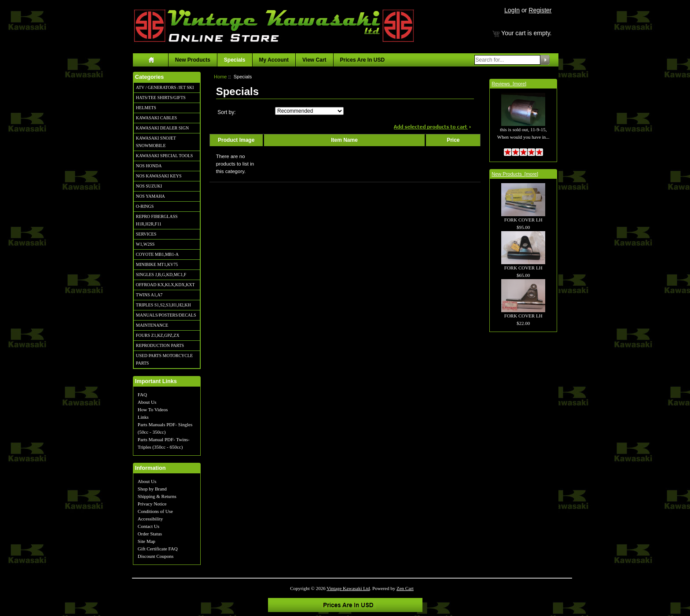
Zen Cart (405, 588)
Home (220, 77)
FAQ (142, 395)
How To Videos (153, 409)
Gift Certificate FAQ (158, 549)
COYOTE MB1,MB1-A (157, 254)
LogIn (512, 10)
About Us (147, 402)
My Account (274, 60)
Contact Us (149, 526)
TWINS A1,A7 (149, 295)
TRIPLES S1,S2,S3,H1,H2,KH (163, 305)
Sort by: (226, 112)
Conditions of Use (155, 511)
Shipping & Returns (157, 496)
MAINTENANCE (152, 325)
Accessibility (150, 519)
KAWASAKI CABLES (156, 118)
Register (540, 10)
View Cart (314, 60)
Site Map (147, 541)
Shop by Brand (152, 489)
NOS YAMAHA (150, 196)
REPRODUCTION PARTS (160, 345)
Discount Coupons (156, 556)
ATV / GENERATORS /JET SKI (165, 87)
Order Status (150, 534)
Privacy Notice (152, 504)
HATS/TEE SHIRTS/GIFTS (161, 98)
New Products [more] (515, 174)
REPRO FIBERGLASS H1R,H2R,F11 (157, 220)
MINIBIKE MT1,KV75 (157, 264)
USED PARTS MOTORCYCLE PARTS (164, 359)
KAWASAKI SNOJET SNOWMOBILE (156, 142)
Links (143, 417)
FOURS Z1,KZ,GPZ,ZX (158, 335)
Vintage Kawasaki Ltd (348, 588)
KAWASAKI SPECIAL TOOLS (165, 156)
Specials (235, 60)
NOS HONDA (149, 166)
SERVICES (146, 234)
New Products (193, 60)
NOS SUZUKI (149, 186)
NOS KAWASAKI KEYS (159, 176)
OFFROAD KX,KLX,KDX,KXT (165, 285)
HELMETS (146, 108)
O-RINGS (145, 206)
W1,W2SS (145, 244)
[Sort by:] (309, 111)
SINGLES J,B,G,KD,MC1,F (161, 275)
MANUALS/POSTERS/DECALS (166, 315)
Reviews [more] (509, 84)
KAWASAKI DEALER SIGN (162, 128)
